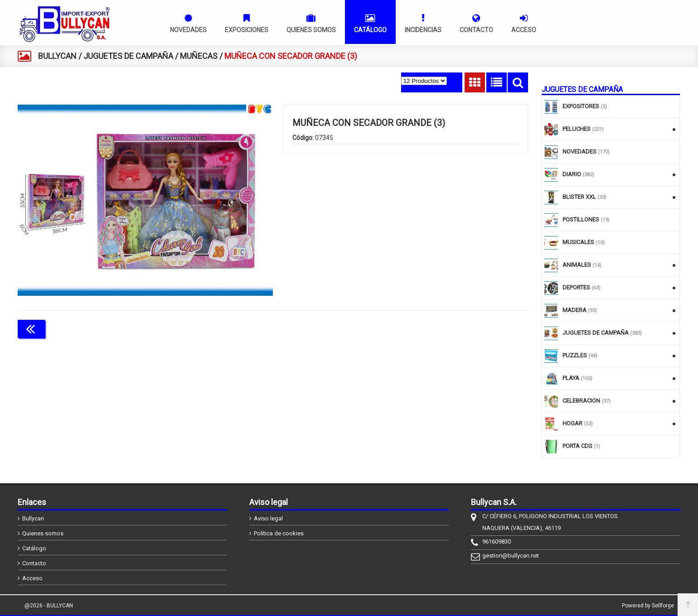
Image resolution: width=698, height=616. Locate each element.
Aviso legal (268, 518)
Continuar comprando (488, 328)
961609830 (497, 541)
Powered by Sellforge (648, 606)
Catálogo (34, 548)
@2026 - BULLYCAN (49, 606)
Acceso (32, 578)
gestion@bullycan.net (511, 556)
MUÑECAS (199, 56)
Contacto (34, 563)
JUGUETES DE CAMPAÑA (128, 56)
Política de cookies (279, 533)
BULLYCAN (57, 56)
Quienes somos (43, 533)
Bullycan (33, 518)
